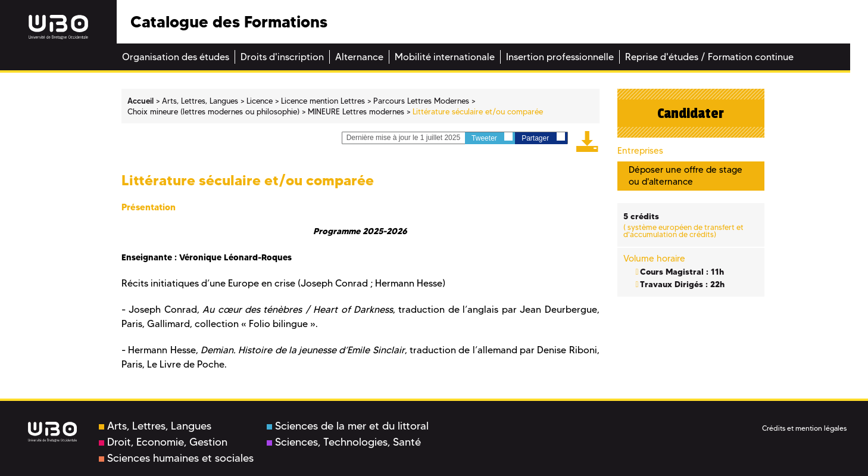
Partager (543, 137)
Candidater (691, 113)
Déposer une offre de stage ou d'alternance (686, 175)
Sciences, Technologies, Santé (344, 442)
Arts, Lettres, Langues (155, 426)
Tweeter (492, 137)
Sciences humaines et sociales (176, 458)
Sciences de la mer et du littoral (348, 426)
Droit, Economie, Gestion (163, 442)
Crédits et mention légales (804, 428)
